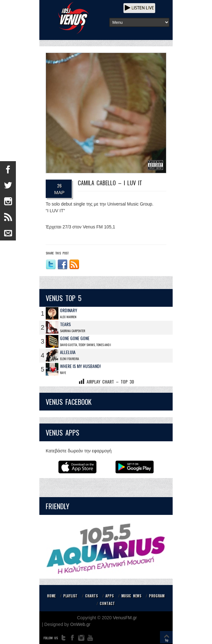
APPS (109, 596)
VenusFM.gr (125, 618)
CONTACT (107, 603)
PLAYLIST (70, 596)
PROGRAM (157, 596)
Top (166, 640)
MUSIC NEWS (131, 596)
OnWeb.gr (80, 624)
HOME (51, 596)
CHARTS (91, 596)
